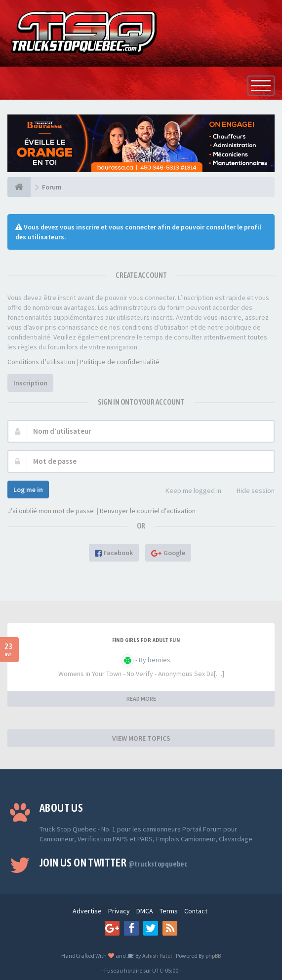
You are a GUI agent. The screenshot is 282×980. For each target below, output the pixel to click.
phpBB (213, 956)
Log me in (28, 490)
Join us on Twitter (113, 863)
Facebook (114, 553)
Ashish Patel (157, 956)
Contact (196, 911)
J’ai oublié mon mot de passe (51, 511)
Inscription (30, 383)
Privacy (119, 911)
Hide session (250, 491)
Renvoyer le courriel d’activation (148, 511)
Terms (169, 911)
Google (168, 553)
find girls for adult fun (146, 640)
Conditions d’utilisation (41, 362)
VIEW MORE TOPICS (141, 738)
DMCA (145, 911)
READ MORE (141, 698)
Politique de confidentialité (120, 362)
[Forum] (19, 188)
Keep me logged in (188, 491)
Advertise (87, 911)
